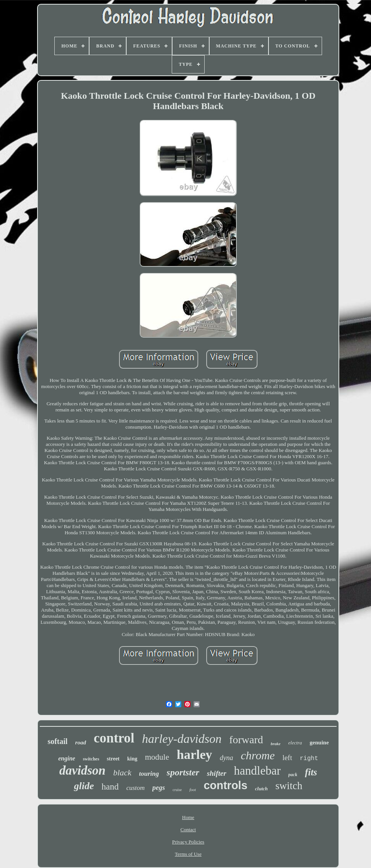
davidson (82, 770)
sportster (183, 772)
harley (194, 755)
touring (149, 774)
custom (135, 788)
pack (293, 775)
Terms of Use (188, 854)
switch (289, 786)
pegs (159, 788)
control (114, 738)
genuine (319, 742)
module (157, 757)
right (309, 759)
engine (67, 758)
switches (91, 759)
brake (276, 744)
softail (57, 741)
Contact (188, 830)
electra (295, 743)
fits (311, 772)
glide (84, 786)
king (132, 759)
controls (225, 785)
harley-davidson (182, 739)
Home (188, 817)
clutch (261, 789)
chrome (258, 755)
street (113, 759)
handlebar (257, 771)
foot (193, 790)
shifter (217, 773)
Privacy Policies (188, 842)
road (81, 742)
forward (246, 740)
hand (110, 787)
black (122, 773)
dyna (227, 758)
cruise (177, 790)
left (287, 758)
